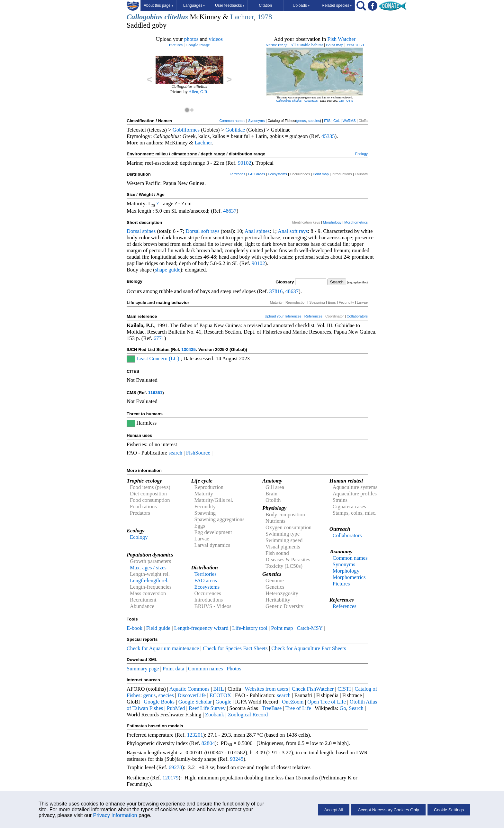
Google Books (159, 702)
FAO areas (257, 174)
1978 (265, 17)
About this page (158, 5)
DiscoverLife (192, 695)
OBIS (350, 101)
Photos (234, 669)
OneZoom (293, 702)
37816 (276, 291)
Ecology (361, 154)
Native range (276, 45)
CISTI (344, 689)
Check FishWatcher (313, 689)
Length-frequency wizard (201, 628)
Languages (194, 5)
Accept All (334, 810)
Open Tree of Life (327, 702)
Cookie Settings (449, 810)
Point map (335, 45)
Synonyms (256, 121)
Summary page (143, 669)
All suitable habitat (306, 45)
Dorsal (134, 231)
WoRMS (349, 121)
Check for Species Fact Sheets (235, 648)
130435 (188, 350)
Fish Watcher (341, 39)
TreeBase (272, 708)
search (176, 453)
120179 (170, 778)
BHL (219, 689)
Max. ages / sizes (148, 568)
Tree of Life (298, 708)
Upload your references (283, 316)
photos (191, 39)
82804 (208, 743)
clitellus (176, 17)
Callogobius (145, 17)
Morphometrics (356, 222)
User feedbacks (230, 5)
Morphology (332, 222)
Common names (232, 121)
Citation (265, 5)
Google (224, 702)
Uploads (301, 5)
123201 (195, 735)
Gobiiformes (186, 130)
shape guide (168, 270)
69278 (175, 767)
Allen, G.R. (198, 92)
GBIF (342, 101)
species (314, 121)
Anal (250, 231)
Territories (238, 174)
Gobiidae (235, 130)
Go (343, 708)
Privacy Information (115, 815)
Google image (198, 45)
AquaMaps (311, 101)
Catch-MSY (310, 628)
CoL (337, 121)
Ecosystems (278, 174)
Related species (337, 5)
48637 (230, 211)
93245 (237, 759)
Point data (173, 669)
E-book (135, 628)
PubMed (176, 708)
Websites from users (267, 689)
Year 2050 (355, 45)
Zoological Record (248, 715)
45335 (328, 136)
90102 (245, 163)
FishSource (198, 453)
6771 (159, 338)
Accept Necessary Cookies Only (388, 810)
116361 (155, 393)
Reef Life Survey (207, 708)
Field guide (158, 628)
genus (301, 121)
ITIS (327, 121)
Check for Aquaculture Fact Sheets (309, 648)
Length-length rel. (149, 580)
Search (356, 708)
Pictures (176, 45)
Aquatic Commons (189, 689)
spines (149, 231)
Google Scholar (195, 702)
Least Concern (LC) (158, 359)
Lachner (242, 17)
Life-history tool (250, 628)
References (313, 316)
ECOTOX (220, 695)
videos (216, 39)
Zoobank (215, 715)
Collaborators (357, 316)
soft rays (210, 231)
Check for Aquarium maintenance (163, 648)
